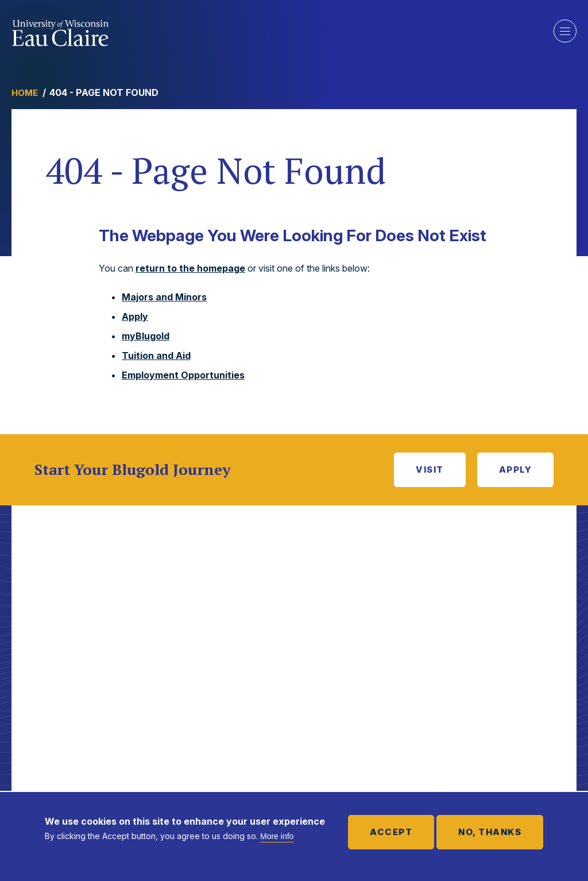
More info (277, 836)
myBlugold (146, 336)
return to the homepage (190, 268)
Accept (391, 832)
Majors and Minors (164, 297)
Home (25, 93)
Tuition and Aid (156, 356)
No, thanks (490, 832)
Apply (135, 316)
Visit (430, 470)
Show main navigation (565, 31)
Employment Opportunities (183, 375)
